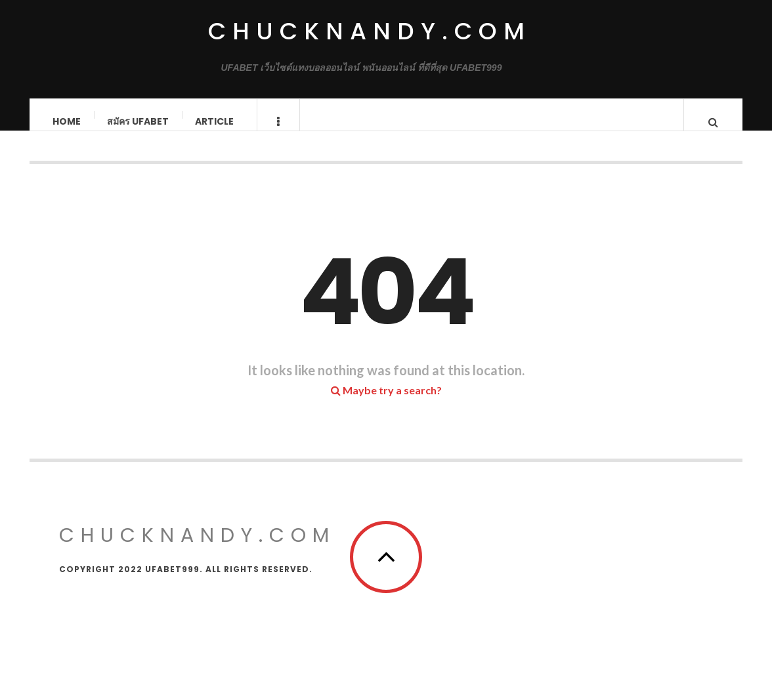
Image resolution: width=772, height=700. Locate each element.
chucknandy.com (370, 31)
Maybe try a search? (386, 403)
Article (215, 121)
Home (67, 121)
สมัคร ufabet (139, 121)
